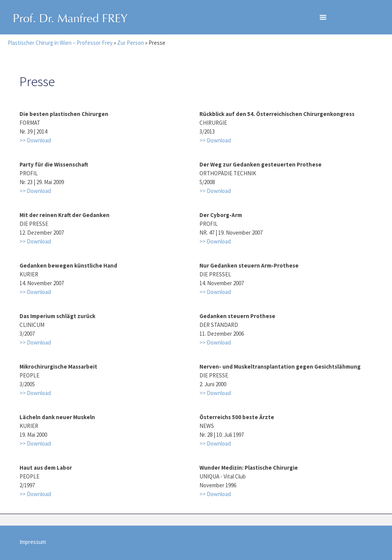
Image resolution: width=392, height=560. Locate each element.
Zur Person (131, 43)
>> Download (35, 140)
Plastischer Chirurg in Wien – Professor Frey (60, 43)
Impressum (33, 542)
